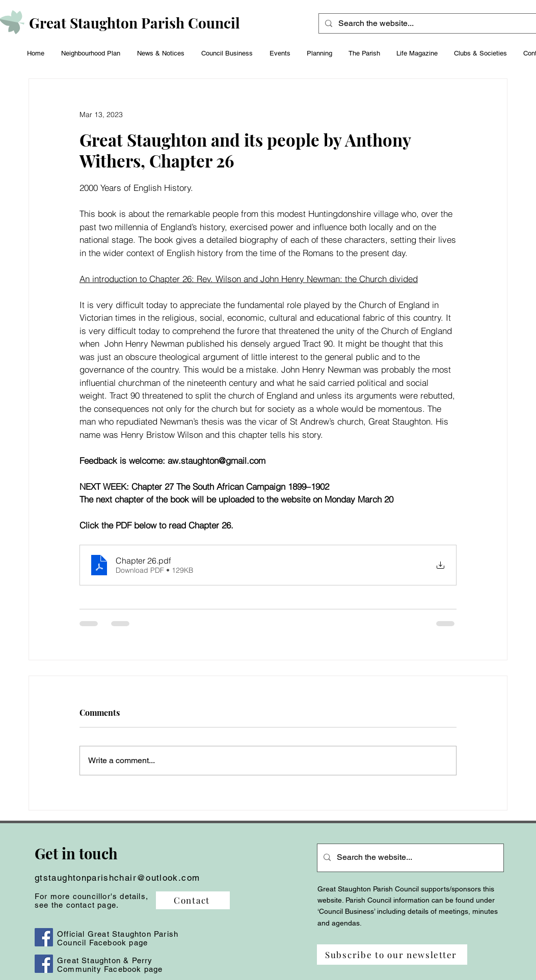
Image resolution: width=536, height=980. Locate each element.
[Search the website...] (432, 23)
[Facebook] (44, 937)
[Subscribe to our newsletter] (392, 955)
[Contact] (193, 900)
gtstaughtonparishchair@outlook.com (117, 878)
